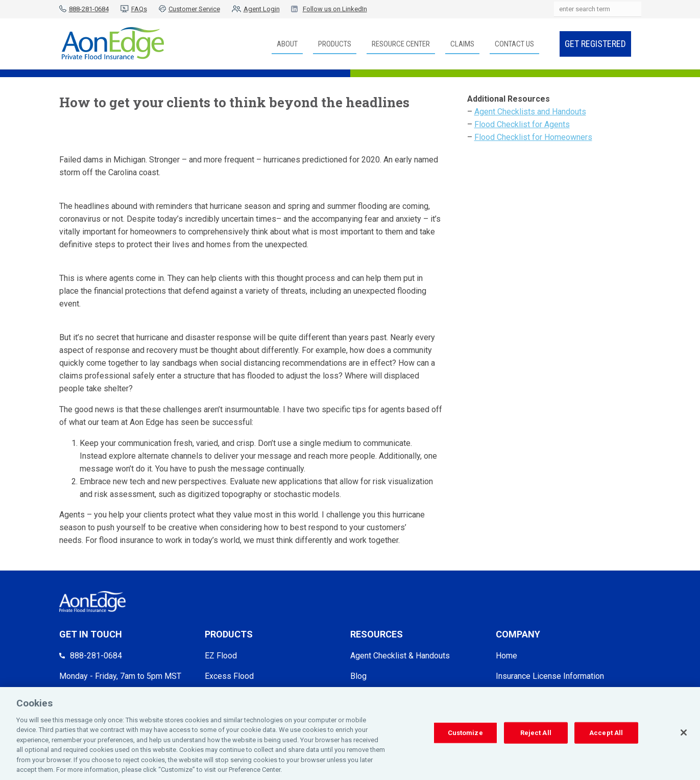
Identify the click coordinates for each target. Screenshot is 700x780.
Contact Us (514, 44)
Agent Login (262, 9)
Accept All (606, 735)
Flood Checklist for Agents (522, 124)
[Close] (684, 735)
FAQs (139, 9)
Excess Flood (229, 676)
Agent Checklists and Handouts (530, 112)
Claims (462, 44)
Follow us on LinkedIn (335, 9)
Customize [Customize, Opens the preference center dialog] (465, 735)
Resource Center (401, 44)
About (287, 44)
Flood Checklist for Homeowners (533, 137)
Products (335, 44)
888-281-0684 (89, 9)
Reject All (536, 735)
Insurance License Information (550, 676)
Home (506, 656)
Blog (358, 676)
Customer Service (194, 9)
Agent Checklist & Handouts (400, 656)
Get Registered (595, 44)
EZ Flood (221, 656)
